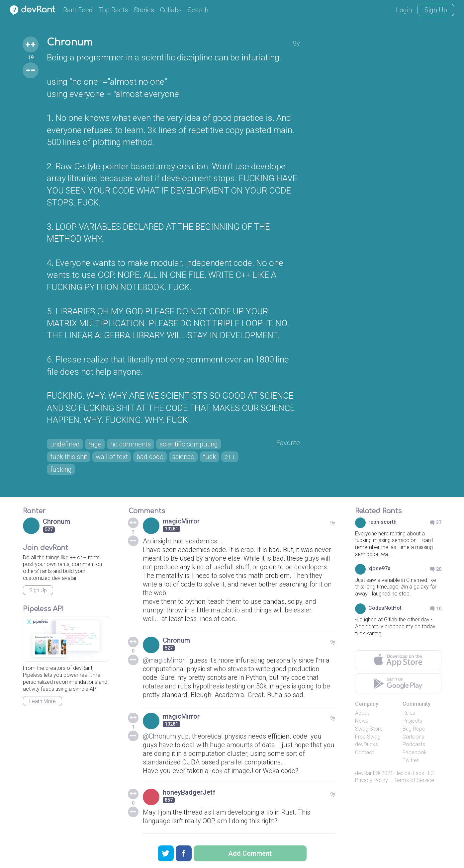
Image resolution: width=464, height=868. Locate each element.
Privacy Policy (371, 780)
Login (404, 10)
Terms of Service (414, 780)
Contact (364, 752)
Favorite (288, 443)
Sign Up (436, 10)
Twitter (411, 760)
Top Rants (113, 10)
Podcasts (414, 744)
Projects (412, 721)
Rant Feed (78, 10)
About (362, 713)
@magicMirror (164, 660)
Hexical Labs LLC (414, 773)
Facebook (415, 752)
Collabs (171, 10)
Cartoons (413, 737)
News (362, 721)
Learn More (43, 701)
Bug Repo (414, 729)
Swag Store (369, 729)
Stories (144, 10)
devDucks (367, 744)
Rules (409, 713)
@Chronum (159, 736)
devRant (365, 773)
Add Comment (250, 853)
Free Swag (368, 737)
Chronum (70, 42)
